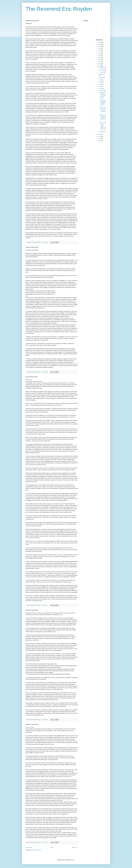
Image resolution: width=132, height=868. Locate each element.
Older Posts (75, 847)
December (102, 68)
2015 (100, 66)
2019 (100, 57)
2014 (100, 134)
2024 (100, 47)
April (101, 86)
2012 (100, 139)
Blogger (73, 860)
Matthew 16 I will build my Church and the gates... (103, 95)
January (102, 132)
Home (52, 847)
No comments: (45, 242)
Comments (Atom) (37, 850)
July (101, 80)
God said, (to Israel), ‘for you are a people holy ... (103, 118)
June (101, 82)
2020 (100, 55)
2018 (100, 60)
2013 (100, 137)
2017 (100, 62)
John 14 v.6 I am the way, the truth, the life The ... (103, 110)
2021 (100, 53)
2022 (100, 51)
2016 (100, 64)
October (102, 72)
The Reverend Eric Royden (59, 9)
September (102, 74)
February (102, 91)
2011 (100, 141)
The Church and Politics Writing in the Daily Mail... (103, 103)
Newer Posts (29, 847)
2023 (100, 49)
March (101, 88)
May (101, 84)
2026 (100, 42)
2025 (100, 44)
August (101, 78)
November (102, 70)
